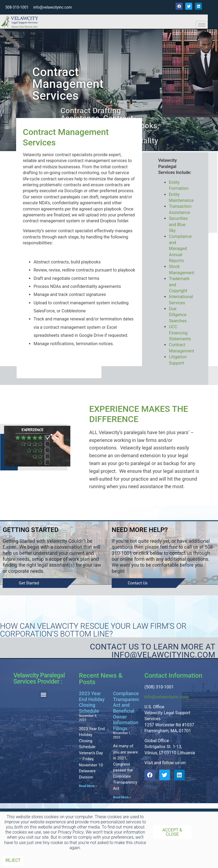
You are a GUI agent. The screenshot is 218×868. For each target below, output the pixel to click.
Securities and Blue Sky (178, 224)
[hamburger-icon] (202, 25)
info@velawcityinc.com (166, 697)
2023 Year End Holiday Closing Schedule (92, 702)
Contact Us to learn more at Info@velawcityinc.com (153, 651)
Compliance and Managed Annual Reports (180, 249)
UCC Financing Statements (180, 333)
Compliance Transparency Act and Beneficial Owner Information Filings (128, 711)
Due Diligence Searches (178, 315)
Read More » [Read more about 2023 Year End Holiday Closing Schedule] (88, 786)
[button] (43, 694)
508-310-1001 (17, 7)
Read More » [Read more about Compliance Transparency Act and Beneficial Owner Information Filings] (122, 797)
